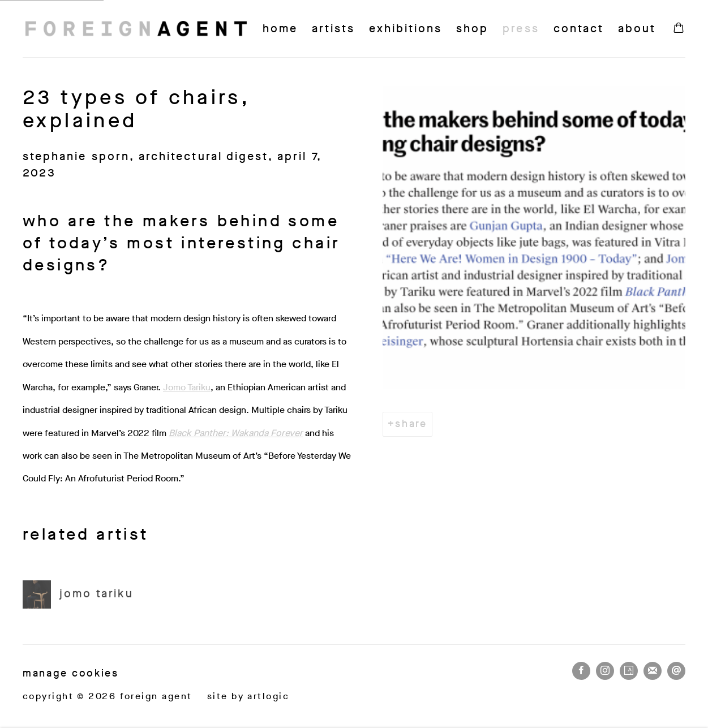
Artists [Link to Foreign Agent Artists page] (333, 29)
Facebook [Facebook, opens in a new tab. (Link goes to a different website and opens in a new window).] (581, 671)
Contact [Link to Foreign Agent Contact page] (579, 29)
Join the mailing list (653, 671)
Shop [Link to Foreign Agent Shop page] (472, 29)
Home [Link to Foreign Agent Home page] (280, 29)
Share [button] (411, 424)
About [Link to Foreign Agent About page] (637, 29)
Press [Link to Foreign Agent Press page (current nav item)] (521, 29)
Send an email (676, 671)
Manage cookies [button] (71, 673)
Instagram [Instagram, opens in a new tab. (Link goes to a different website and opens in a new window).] (605, 671)
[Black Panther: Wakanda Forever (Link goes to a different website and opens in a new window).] (236, 433)
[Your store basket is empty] (679, 29)
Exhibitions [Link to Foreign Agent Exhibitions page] (406, 29)
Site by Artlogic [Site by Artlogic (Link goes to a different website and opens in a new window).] (248, 696)
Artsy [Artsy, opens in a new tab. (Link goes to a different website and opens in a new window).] (629, 671)
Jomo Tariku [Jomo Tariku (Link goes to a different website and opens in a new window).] (187, 387)
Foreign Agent (136, 29)
